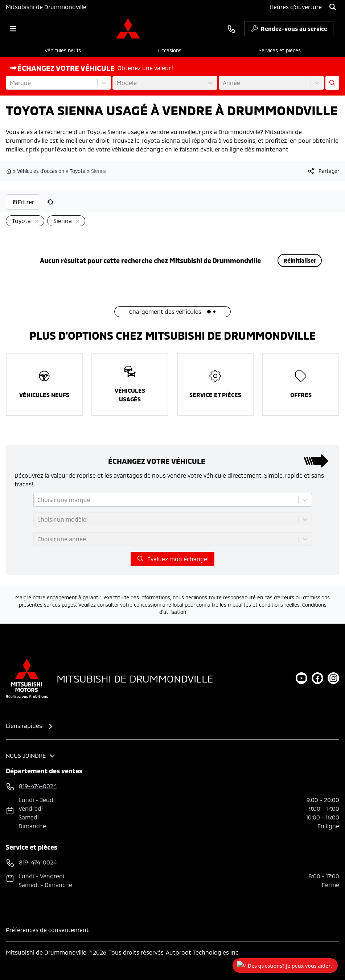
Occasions (170, 50)
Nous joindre (26, 755)
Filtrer (23, 202)
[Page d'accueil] (27, 678)
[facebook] (317, 678)
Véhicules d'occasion (41, 171)
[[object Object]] (323, 171)
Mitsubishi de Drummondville (46, 7)
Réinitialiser (300, 260)
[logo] (128, 29)
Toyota (78, 171)
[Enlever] (35, 222)
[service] (336, 29)
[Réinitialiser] (50, 202)
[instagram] (333, 678)
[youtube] (301, 678)
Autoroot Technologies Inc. (203, 952)
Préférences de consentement (47, 930)
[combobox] (11, 83)
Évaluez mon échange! (172, 559)
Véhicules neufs (63, 50)
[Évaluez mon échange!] (332, 83)
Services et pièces (280, 50)
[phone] (231, 29)
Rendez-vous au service (289, 31)
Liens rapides (24, 726)
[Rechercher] (333, 7)
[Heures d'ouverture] (296, 7)
